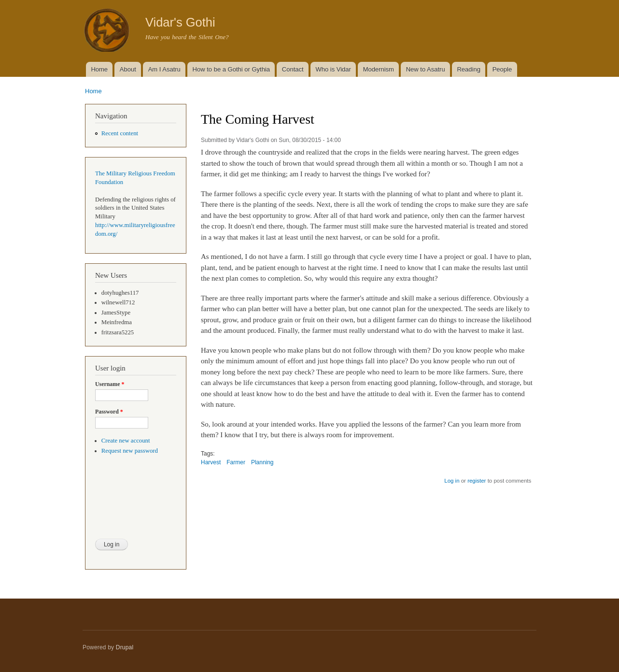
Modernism (379, 69)
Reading (468, 69)
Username (110, 384)
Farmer (236, 462)
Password (109, 412)
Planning (262, 462)
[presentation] (135, 503)
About (128, 69)
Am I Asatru (164, 69)
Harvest (211, 462)
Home (99, 69)
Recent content (120, 133)
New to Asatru (426, 69)
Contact (293, 69)
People (502, 69)
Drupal (125, 647)
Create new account (126, 441)
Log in (452, 481)
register (477, 481)
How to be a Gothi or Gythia (231, 69)
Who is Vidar (333, 69)
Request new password (130, 451)
